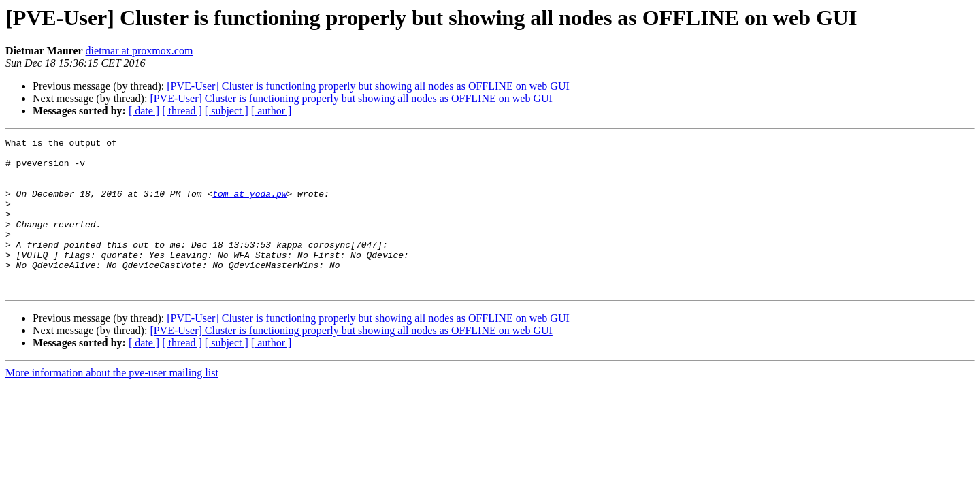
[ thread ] (182, 111)
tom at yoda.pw (249, 206)
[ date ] (144, 111)
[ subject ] (227, 111)
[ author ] (272, 111)
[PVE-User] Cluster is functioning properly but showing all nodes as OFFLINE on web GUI (368, 86)
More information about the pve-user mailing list (112, 403)
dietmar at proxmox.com (140, 51)
